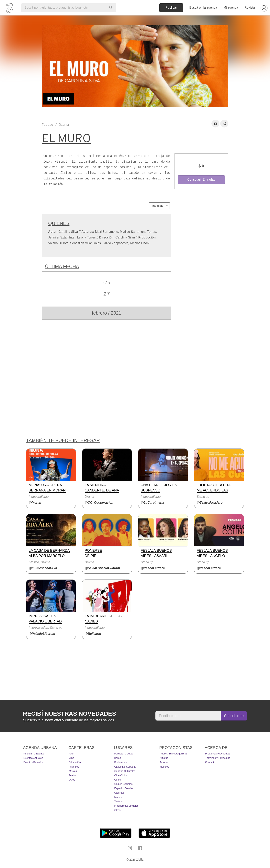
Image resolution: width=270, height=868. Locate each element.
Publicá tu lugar (124, 754)
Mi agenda (231, 8)
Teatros (118, 801)
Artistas (164, 758)
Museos (119, 797)
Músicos (164, 767)
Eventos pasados (33, 762)
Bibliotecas (120, 762)
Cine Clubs (120, 775)
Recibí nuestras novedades (69, 714)
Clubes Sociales (123, 784)
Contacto (210, 762)
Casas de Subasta (125, 767)
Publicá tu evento (34, 754)
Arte (71, 754)
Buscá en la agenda (203, 8)
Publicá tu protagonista (173, 754)
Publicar (171, 8)
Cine (71, 758)
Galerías (119, 793)
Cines (117, 780)
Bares (118, 758)
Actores (164, 762)
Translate (159, 206)
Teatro (72, 775)
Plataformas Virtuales (126, 806)
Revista (250, 8)
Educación (75, 762)
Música (73, 771)
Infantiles (74, 767)
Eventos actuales (33, 758)
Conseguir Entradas (201, 180)
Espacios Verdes (124, 788)
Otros (72, 780)
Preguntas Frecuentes (218, 754)
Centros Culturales (125, 771)
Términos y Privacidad (218, 758)
